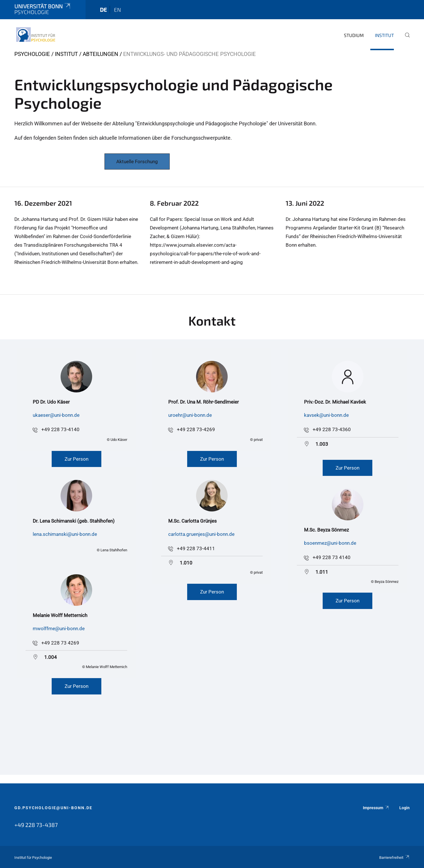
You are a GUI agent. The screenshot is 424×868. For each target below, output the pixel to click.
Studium (354, 35)
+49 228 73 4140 (332, 557)
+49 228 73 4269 (60, 643)
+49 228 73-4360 (332, 429)
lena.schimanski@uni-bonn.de (65, 534)
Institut (384, 35)
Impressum (376, 808)
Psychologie (32, 54)
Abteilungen (100, 54)
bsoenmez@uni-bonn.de (330, 543)
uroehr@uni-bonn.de (190, 415)
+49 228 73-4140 (60, 429)
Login (404, 808)
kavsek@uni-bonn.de (326, 415)
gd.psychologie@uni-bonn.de (53, 808)
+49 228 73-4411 (196, 548)
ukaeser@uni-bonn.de (56, 415)
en (117, 10)
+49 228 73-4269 (196, 429)
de (103, 10)
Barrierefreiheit (394, 858)
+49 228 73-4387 (36, 825)
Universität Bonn (43, 6)
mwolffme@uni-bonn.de (59, 628)
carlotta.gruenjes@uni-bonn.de (201, 534)
